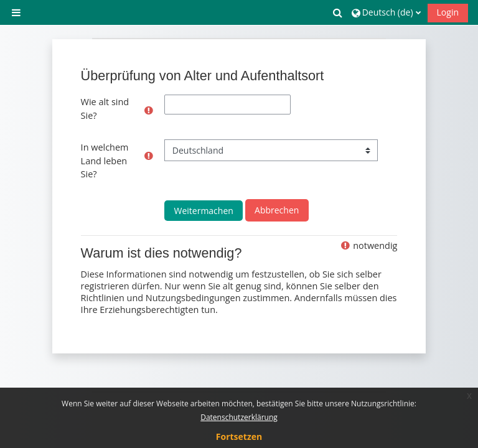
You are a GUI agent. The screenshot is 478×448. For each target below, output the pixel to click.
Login (448, 12)
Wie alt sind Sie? (105, 109)
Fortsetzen (239, 436)
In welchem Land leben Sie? (105, 161)
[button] (338, 12)
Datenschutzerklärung (239, 417)
